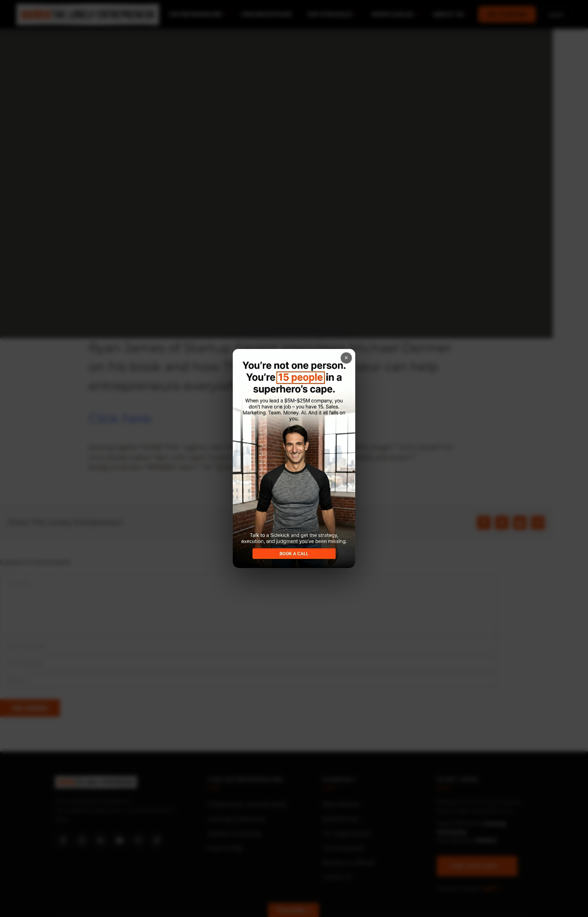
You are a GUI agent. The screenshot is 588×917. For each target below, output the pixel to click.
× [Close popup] (346, 358)
